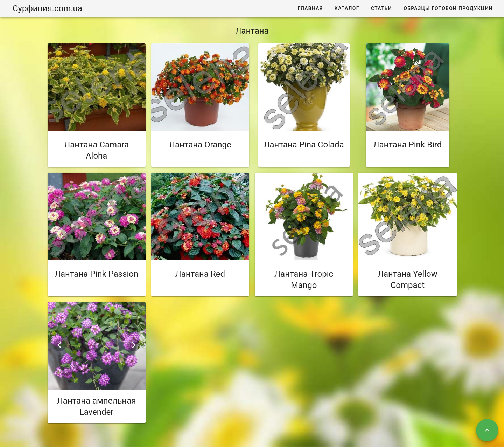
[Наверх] (487, 430)
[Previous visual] (59, 345)
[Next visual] (134, 345)
